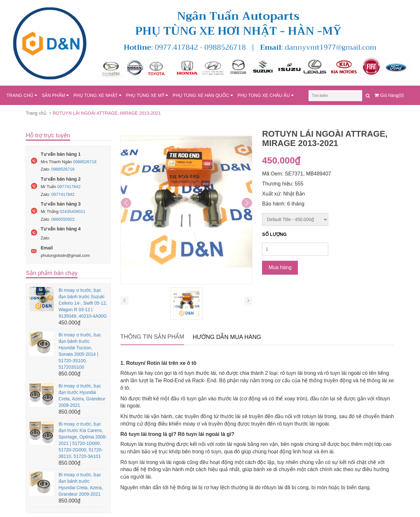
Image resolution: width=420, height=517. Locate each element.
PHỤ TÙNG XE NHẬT (97, 95)
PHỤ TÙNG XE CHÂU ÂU (266, 95)
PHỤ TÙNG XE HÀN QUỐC (203, 95)
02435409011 (73, 211)
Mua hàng (280, 267)
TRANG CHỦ (22, 95)
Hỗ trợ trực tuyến (48, 135)
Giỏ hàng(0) (389, 95)
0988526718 (85, 162)
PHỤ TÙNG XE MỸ (147, 95)
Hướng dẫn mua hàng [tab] (227, 337)
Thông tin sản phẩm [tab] (152, 337)
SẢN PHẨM (55, 95)
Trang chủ (36, 113)
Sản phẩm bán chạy (52, 273)
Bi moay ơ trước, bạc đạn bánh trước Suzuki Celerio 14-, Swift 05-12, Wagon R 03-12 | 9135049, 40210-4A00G (83, 303)
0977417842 (69, 187)
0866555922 (63, 219)
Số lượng (274, 234)
